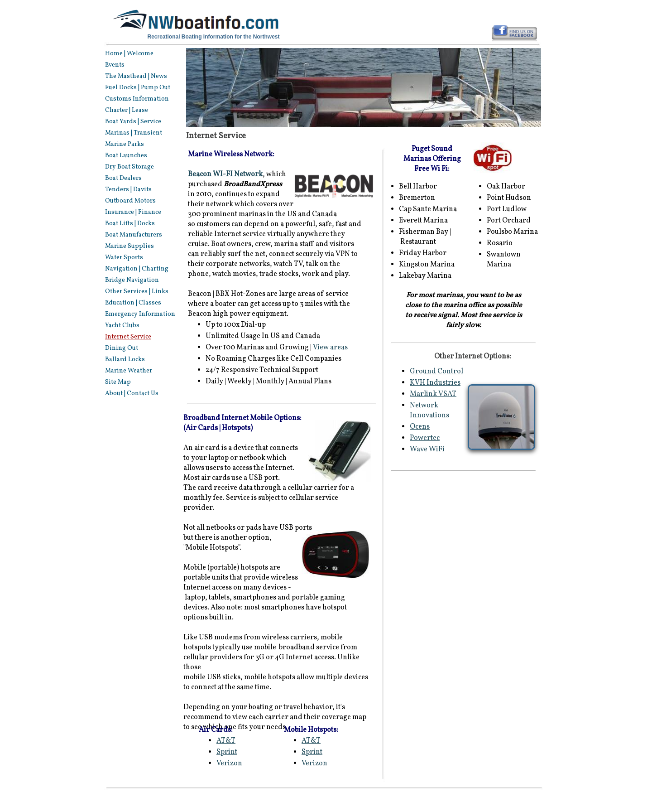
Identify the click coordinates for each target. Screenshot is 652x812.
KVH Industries (435, 383)
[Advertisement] (465, 546)
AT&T (311, 741)
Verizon (314, 764)
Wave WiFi (427, 449)
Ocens (420, 427)
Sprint (312, 752)
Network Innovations (429, 411)
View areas (330, 348)
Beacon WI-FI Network (225, 174)
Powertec (425, 438)
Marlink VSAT (433, 394)
